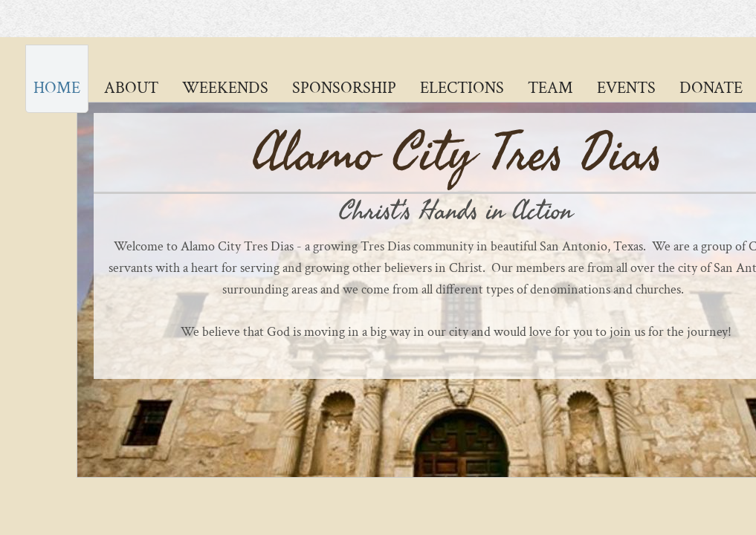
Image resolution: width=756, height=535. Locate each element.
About (131, 88)
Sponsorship (344, 88)
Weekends (225, 88)
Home (57, 88)
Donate (711, 88)
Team (550, 88)
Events (626, 88)
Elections (462, 88)
